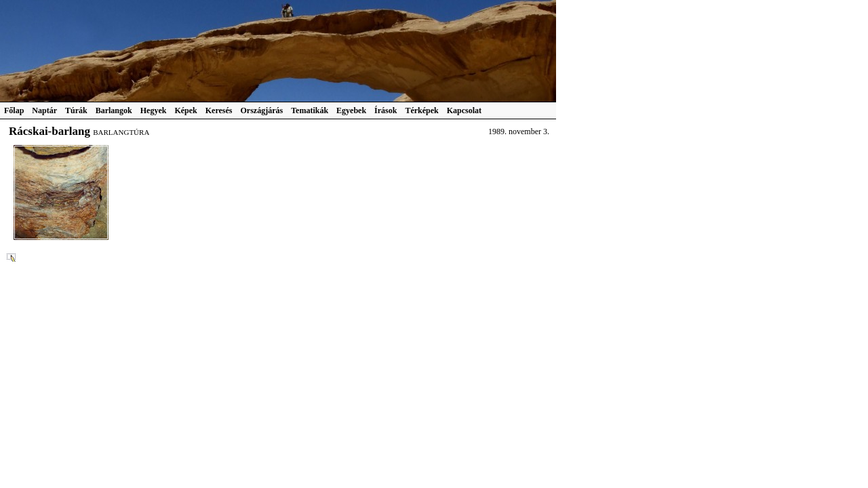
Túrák (76, 110)
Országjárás (262, 110)
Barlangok (114, 110)
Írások (386, 110)
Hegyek (154, 110)
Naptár (44, 110)
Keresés (219, 110)
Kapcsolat (464, 110)
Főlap (14, 110)
